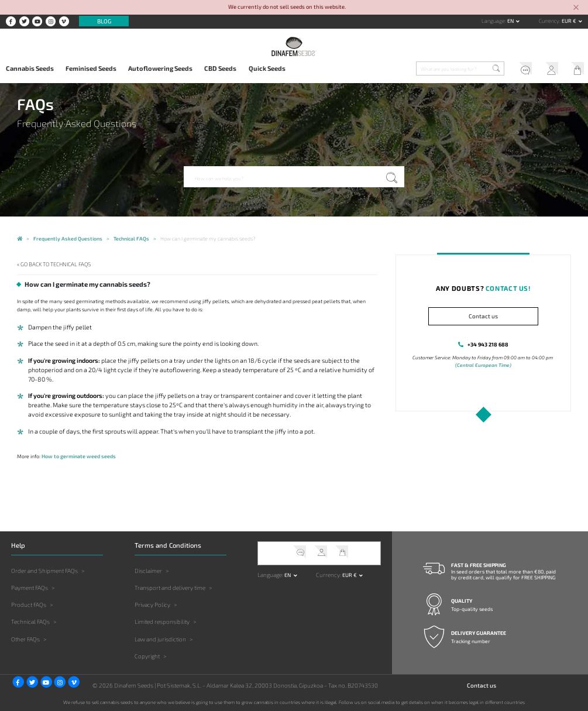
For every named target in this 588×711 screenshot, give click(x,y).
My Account (549, 70)
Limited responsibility (162, 621)
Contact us (483, 316)
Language (493, 21)
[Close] (576, 8)
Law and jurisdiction (160, 638)
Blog (104, 21)
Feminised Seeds (91, 68)
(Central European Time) (483, 365)
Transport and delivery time (170, 588)
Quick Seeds (267, 68)
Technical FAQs (30, 621)
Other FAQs (25, 638)
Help (522, 70)
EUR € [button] (570, 21)
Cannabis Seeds (30, 68)
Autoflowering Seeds (160, 68)
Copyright (147, 655)
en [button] (511, 21)
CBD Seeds (220, 68)
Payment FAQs (30, 588)
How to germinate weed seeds (78, 456)
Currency (549, 21)
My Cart (575, 70)
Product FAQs (29, 604)
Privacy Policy (152, 604)
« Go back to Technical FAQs (54, 264)
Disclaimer (148, 571)
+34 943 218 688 (488, 344)
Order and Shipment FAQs (44, 571)
